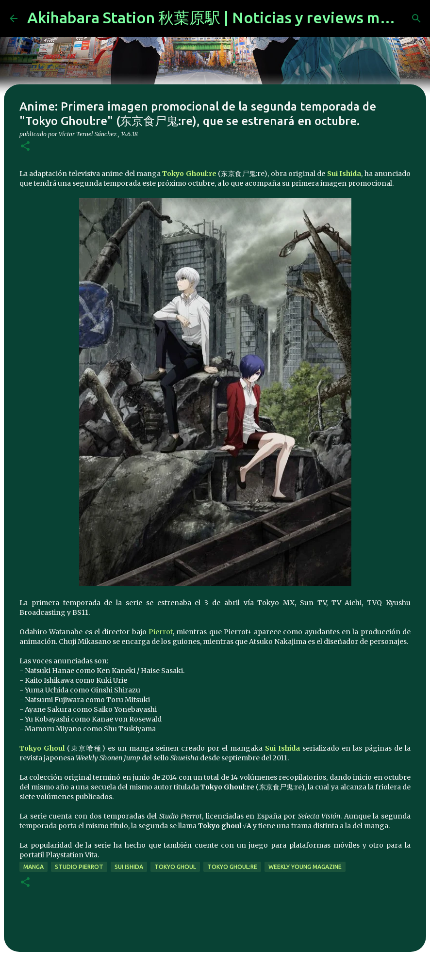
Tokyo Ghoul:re (189, 174)
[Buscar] (416, 18)
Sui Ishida (344, 174)
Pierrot (161, 632)
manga (33, 867)
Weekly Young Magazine (305, 867)
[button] (25, 147)
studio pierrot (79, 867)
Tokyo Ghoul (42, 748)
